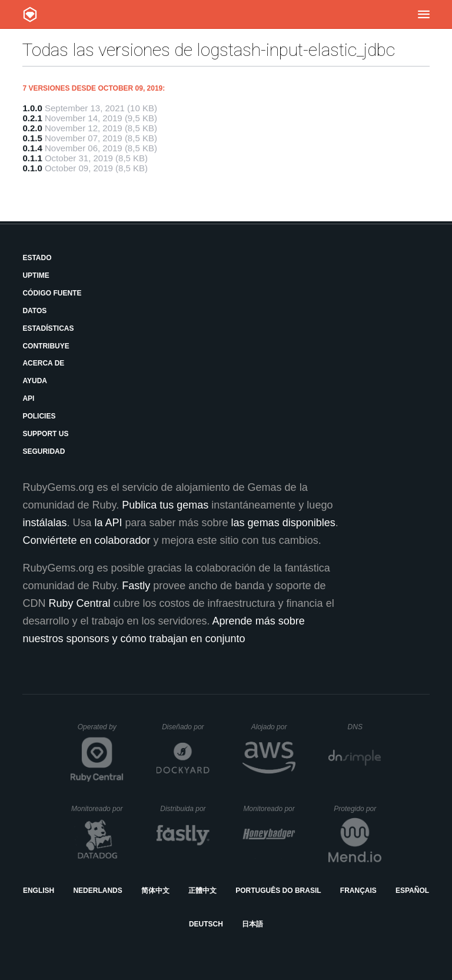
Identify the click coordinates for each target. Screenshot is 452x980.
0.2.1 (32, 118)
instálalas (44, 523)
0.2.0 (32, 128)
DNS (365, 727)
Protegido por (358, 809)
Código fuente (52, 293)
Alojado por (273, 727)
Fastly (136, 586)
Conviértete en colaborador (86, 540)
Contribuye (46, 346)
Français (358, 891)
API (28, 398)
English (39, 891)
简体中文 (155, 891)
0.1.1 (32, 158)
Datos (34, 311)
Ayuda (35, 381)
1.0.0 (32, 108)
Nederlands (97, 891)
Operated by (101, 731)
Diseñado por (186, 727)
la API (108, 523)
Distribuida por (185, 809)
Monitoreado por (97, 809)
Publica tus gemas (165, 505)
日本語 (252, 924)
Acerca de (43, 363)
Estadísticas (48, 328)
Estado (37, 258)
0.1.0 (32, 168)
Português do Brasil (278, 891)
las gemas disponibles (283, 523)
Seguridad (44, 451)
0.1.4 (32, 148)
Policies (39, 416)
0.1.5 (32, 138)
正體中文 (202, 891)
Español (412, 891)
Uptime (36, 275)
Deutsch (206, 924)
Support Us (45, 434)
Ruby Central (79, 603)
